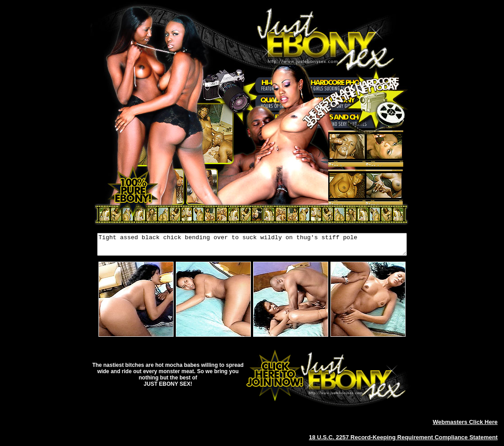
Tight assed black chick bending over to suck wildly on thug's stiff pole (252, 246)
